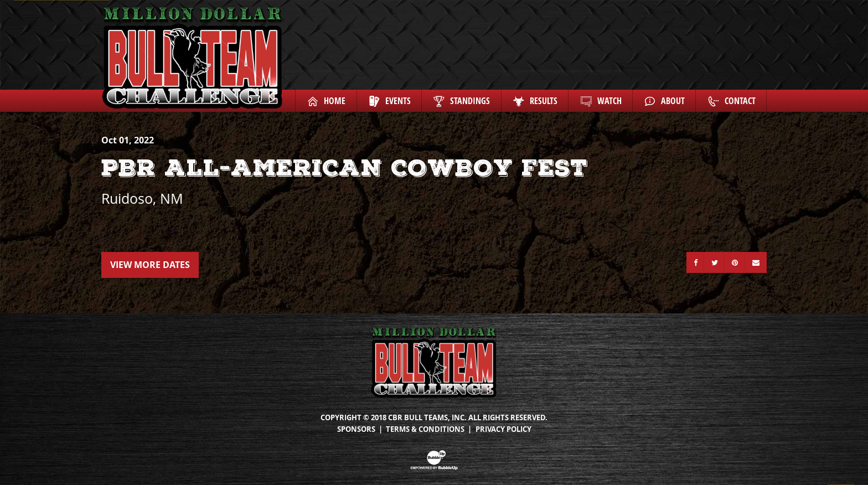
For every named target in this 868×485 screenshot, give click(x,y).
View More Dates (150, 265)
